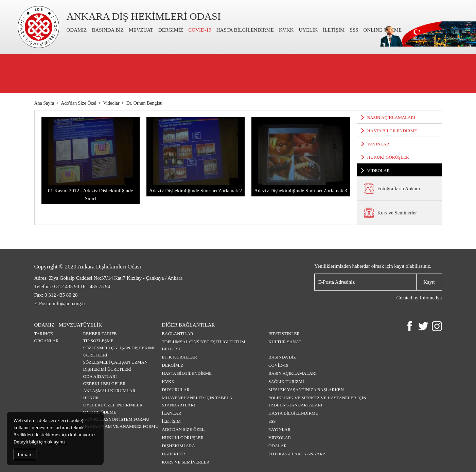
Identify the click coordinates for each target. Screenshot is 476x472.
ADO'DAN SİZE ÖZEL (183, 429)
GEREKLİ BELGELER (104, 383)
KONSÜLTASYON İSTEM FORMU (116, 419)
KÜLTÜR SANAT (285, 342)
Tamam (25, 454)
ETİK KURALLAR (179, 357)
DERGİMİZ (171, 30)
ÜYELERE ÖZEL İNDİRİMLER (113, 405)
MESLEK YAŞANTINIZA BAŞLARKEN (306, 390)
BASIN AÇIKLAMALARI (391, 117)
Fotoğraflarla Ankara (297, 454)
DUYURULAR (176, 390)
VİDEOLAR (378, 170)
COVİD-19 (200, 30)
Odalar (278, 446)
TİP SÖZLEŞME (98, 341)
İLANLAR (171, 413)
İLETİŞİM (334, 30)
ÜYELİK (308, 30)
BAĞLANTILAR (177, 334)
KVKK (286, 30)
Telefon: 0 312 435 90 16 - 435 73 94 (72, 286)
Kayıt (429, 282)
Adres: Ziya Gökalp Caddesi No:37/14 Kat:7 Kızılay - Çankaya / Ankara (109, 278)
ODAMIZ (77, 30)
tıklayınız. (57, 442)
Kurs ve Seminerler (186, 462)
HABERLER (173, 454)
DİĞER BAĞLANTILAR (188, 325)
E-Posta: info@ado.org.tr (60, 303)
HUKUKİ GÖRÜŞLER (388, 157)
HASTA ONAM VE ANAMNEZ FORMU (121, 426)
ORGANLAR (47, 341)
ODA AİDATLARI (100, 376)
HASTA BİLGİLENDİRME (245, 30)
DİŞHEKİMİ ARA (178, 446)
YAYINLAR (378, 144)
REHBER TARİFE (100, 334)
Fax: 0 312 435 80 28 (56, 295)
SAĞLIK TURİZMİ (286, 381)
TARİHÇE (44, 334)
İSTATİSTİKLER (284, 334)
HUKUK (91, 398)
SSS (354, 30)
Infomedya (431, 298)
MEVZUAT (141, 30)
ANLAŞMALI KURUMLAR (109, 391)
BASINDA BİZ (108, 30)
